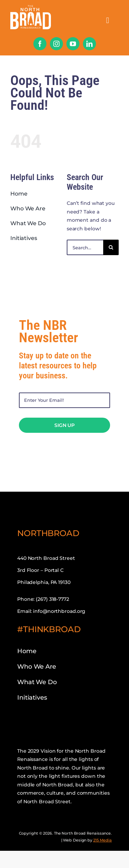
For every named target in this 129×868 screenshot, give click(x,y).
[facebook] (40, 44)
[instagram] (56, 44)
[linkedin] (89, 44)
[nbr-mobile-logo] (31, 8)
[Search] (111, 247)
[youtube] (73, 44)
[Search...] (85, 247)
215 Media (103, 840)
